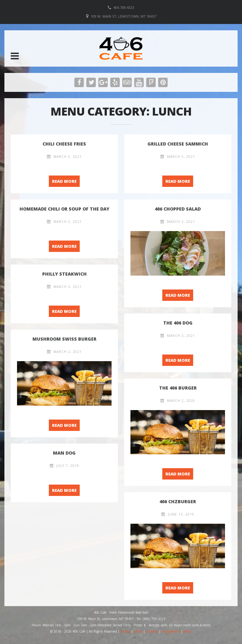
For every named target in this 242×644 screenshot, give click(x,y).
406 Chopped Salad (178, 209)
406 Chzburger (178, 501)
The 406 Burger (178, 388)
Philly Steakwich (64, 274)
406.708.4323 (124, 7)
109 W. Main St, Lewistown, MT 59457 (124, 16)
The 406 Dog (178, 323)
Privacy (125, 631)
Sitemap (152, 631)
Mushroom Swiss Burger (64, 339)
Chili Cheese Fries (64, 144)
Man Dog (64, 453)
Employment (171, 631)
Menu (188, 631)
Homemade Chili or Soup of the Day (64, 209)
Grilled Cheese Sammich (178, 144)
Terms (138, 631)
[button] (15, 56)
